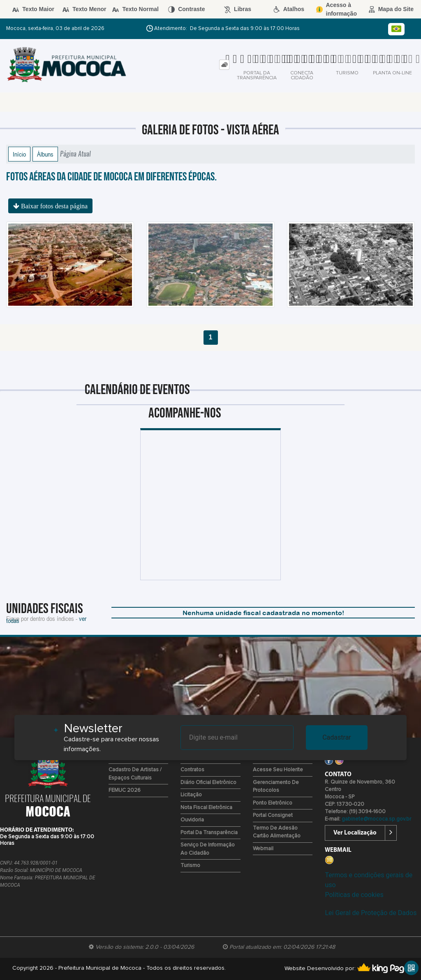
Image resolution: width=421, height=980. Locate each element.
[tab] (224, 65)
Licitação (191, 795)
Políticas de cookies (354, 895)
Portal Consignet (273, 815)
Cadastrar (337, 737)
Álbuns (45, 154)
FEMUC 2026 (125, 790)
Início (19, 154)
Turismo (190, 866)
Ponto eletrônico (273, 803)
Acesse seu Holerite (278, 770)
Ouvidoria (192, 820)
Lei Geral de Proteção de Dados (371, 913)
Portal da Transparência (209, 833)
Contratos (192, 770)
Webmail (263, 849)
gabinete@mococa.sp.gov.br (376, 819)
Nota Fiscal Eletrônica (206, 808)
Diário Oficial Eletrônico (208, 783)
